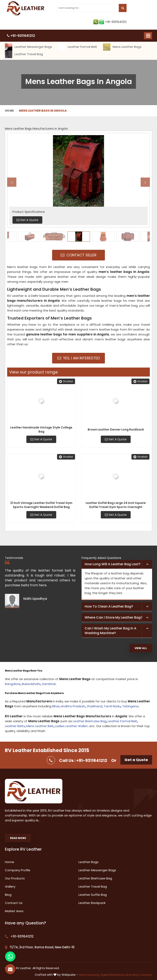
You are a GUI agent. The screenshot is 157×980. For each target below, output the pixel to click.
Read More (18, 838)
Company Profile (18, 870)
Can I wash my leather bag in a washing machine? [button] (110, 631)
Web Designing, (89, 975)
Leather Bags (89, 862)
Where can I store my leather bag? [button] (114, 617)
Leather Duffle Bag (93, 895)
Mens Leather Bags (122, 47)
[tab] (117, 564)
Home (9, 111)
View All (141, 648)
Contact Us (14, 903)
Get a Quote (136, 760)
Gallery (10, 886)
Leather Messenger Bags (29, 47)
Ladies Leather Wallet (71, 726)
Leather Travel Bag (24, 54)
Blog (8, 895)
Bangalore (13, 684)
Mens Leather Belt (40, 726)
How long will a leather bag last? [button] (113, 564)
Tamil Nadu (112, 706)
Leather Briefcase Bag (90, 721)
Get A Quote (41, 439)
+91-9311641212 (110, 22)
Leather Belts (15, 726)
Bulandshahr (31, 684)
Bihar (56, 706)
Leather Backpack (92, 903)
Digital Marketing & (113, 975)
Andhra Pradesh (73, 706)
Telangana (130, 706)
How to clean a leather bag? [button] (109, 606)
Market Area (14, 911)
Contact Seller (79, 255)
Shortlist (66, 381)
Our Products (15, 878)
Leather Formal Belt (78, 47)
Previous (12, 182)
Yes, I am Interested (79, 358)
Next (145, 182)
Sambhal (49, 684)
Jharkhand (94, 706)
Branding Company (139, 975)
